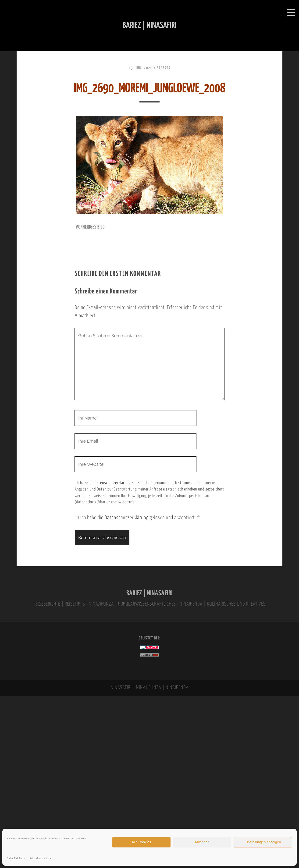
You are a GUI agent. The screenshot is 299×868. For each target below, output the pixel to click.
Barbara (164, 68)
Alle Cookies (141, 842)
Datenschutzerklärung (41, 858)
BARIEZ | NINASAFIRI (149, 593)
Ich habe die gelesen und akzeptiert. (138, 518)
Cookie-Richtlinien (16, 858)
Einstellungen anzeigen (263, 842)
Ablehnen (202, 842)
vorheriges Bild (90, 227)
